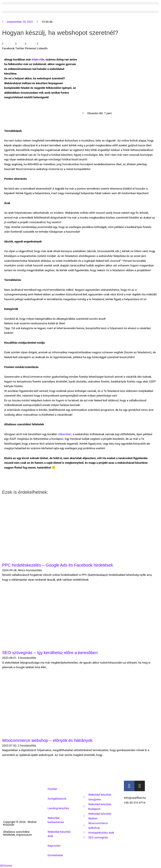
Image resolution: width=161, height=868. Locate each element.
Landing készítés (58, 808)
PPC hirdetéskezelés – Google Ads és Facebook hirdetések (58, 565)
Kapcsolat (54, 846)
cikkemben (65, 434)
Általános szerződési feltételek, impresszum (18, 833)
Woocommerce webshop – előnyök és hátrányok (47, 740)
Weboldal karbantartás (56, 820)
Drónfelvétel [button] (55, 855)
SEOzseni (6, 865)
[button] (80, 3)
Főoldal (52, 789)
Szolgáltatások (57, 799)
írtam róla (38, 59)
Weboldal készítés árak (59, 834)
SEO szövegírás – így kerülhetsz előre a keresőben (50, 653)
